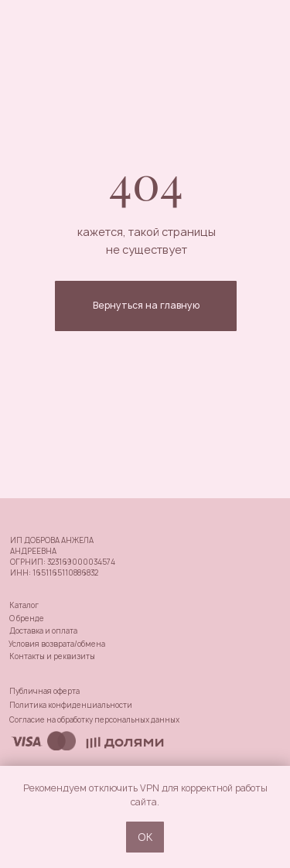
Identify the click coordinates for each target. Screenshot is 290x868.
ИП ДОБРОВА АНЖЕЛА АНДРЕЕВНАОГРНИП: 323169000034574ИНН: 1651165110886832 (63, 557)
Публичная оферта (44, 691)
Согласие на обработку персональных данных (94, 720)
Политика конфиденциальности (71, 705)
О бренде (27, 619)
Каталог (24, 605)
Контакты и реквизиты (52, 656)
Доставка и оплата (43, 631)
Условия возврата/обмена (57, 644)
